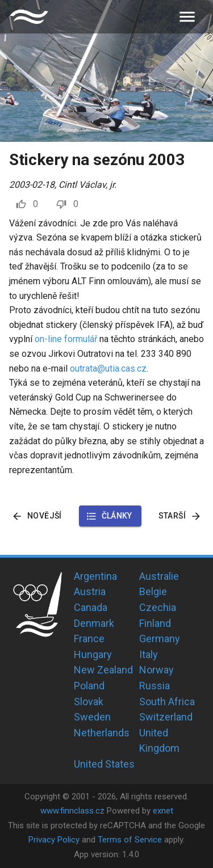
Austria (90, 591)
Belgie (153, 591)
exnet (163, 811)
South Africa (167, 701)
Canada (91, 607)
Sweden (92, 717)
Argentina (95, 576)
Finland (155, 623)
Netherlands (102, 733)
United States (104, 764)
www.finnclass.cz (72, 811)
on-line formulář (66, 339)
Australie (159, 576)
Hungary (93, 654)
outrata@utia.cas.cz (108, 368)
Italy (149, 654)
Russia (154, 686)
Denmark (94, 623)
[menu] (187, 17)
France (89, 639)
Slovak (89, 701)
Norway (156, 670)
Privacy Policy (54, 840)
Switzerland (166, 717)
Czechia (158, 607)
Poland (89, 686)
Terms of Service (130, 840)
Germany (160, 639)
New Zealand (103, 670)
